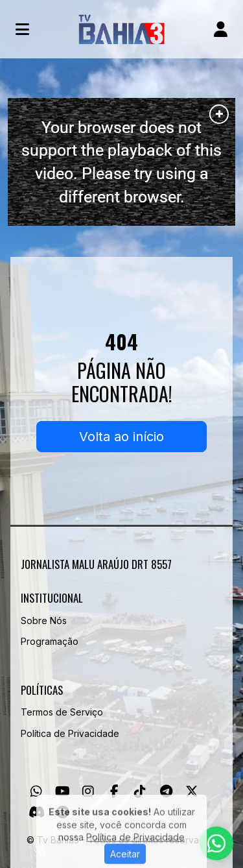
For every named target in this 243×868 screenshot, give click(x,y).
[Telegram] (166, 791)
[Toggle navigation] (22, 29)
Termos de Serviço (62, 712)
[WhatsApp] (36, 791)
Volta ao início (121, 437)
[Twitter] (192, 791)
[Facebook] (114, 791)
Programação (50, 641)
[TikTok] (140, 791)
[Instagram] (88, 791)
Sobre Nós (44, 621)
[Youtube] (63, 791)
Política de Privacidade (70, 733)
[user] (221, 29)
